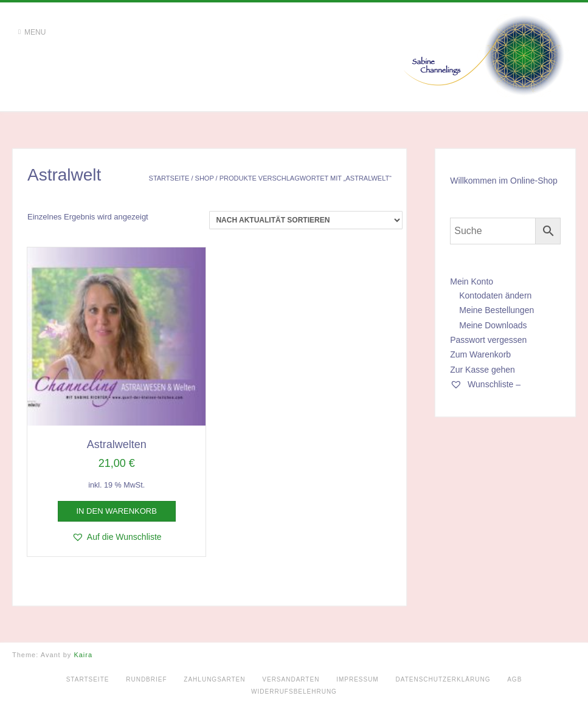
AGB (514, 679)
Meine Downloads (493, 325)
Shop (205, 178)
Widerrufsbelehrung (294, 692)
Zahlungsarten (214, 679)
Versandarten (291, 679)
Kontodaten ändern (495, 295)
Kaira (83, 655)
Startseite (169, 178)
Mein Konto (472, 281)
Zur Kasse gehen (483, 370)
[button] (117, 537)
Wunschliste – (485, 384)
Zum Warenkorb (480, 354)
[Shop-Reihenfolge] (306, 220)
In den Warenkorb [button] (117, 511)
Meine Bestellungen (496, 310)
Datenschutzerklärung (443, 679)
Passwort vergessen (488, 340)
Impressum (358, 679)
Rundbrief (146, 679)
